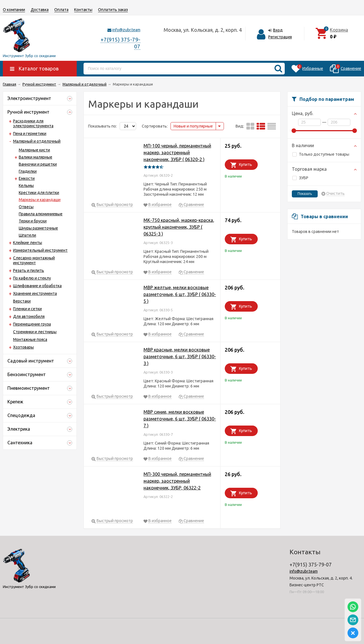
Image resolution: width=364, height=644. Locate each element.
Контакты (83, 10)
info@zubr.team (126, 30)
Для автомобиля (29, 316)
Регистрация (280, 37)
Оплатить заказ (113, 10)
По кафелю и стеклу (32, 278)
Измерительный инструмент (40, 250)
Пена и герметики (30, 134)
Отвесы (26, 207)
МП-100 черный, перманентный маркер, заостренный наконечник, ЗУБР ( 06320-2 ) (177, 153)
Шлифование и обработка (37, 286)
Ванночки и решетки (38, 164)
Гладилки (28, 171)
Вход (278, 30)
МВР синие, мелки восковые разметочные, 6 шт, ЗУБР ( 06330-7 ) (180, 419)
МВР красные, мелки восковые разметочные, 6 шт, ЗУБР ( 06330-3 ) (180, 357)
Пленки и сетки (27, 309)
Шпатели (27, 235)
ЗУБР (300, 178)
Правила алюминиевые (41, 214)
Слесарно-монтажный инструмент (34, 260)
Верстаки (22, 301)
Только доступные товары (321, 154)
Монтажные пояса (30, 339)
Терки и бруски (33, 221)
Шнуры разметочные (38, 228)
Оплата (61, 10)
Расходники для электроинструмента (33, 123)
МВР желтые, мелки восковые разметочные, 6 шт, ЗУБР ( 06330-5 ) (180, 294)
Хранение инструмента (35, 293)
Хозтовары (23, 347)
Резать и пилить (29, 270)
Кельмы (26, 186)
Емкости (27, 178)
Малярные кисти (34, 150)
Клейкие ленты (28, 243)
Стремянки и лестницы (35, 332)
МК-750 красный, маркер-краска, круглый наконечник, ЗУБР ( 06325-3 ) (179, 227)
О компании (14, 10)
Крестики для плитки (39, 193)
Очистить (335, 194)
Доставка (40, 10)
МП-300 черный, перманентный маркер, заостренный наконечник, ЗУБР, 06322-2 (177, 481)
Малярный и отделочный (37, 141)
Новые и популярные (193, 126)
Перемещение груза (32, 324)
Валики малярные (36, 157)
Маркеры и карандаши (40, 200)
